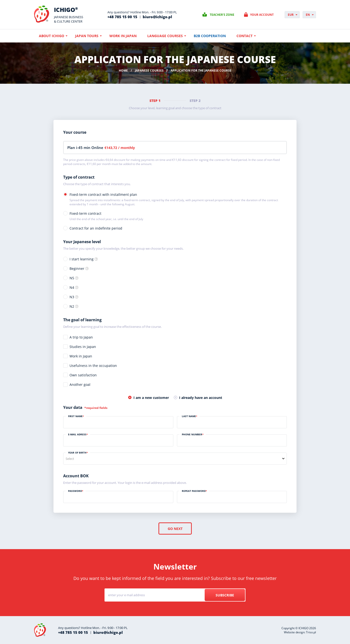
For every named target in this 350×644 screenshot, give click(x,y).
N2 (72, 306)
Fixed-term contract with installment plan (178, 199)
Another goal (80, 384)
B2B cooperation (210, 36)
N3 (72, 297)
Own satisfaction (83, 375)
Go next (175, 529)
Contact (245, 36)
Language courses (165, 36)
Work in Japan (123, 36)
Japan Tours (87, 36)
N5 (72, 278)
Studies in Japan (83, 347)
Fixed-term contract (106, 216)
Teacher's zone (222, 15)
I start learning (82, 259)
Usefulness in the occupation (93, 366)
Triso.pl (311, 632)
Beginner (77, 268)
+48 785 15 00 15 (122, 17)
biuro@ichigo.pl (157, 17)
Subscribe (225, 595)
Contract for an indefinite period (96, 228)
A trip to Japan (81, 337)
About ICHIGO (52, 36)
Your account (262, 15)
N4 (72, 287)
